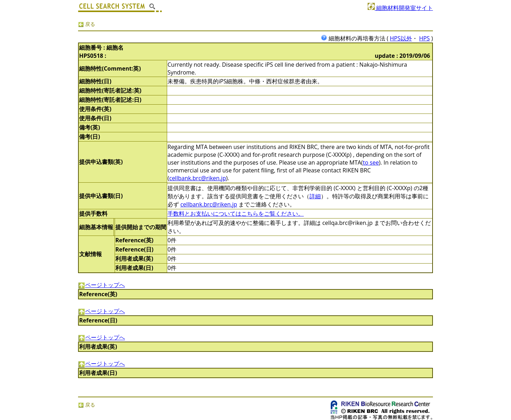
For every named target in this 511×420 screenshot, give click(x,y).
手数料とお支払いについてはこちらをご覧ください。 (236, 214)
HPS (424, 38)
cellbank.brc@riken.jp (198, 178)
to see (371, 162)
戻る (87, 24)
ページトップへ (101, 285)
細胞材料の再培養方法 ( (355, 38)
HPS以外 (401, 38)
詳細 (315, 196)
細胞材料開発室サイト (400, 8)
